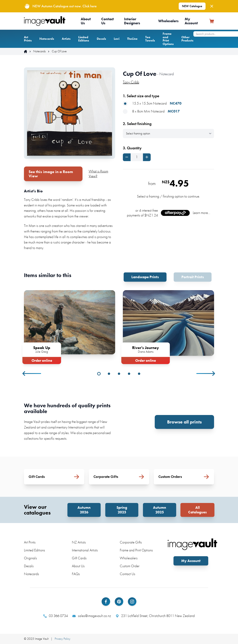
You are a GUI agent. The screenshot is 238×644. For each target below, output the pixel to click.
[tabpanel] (70, 326)
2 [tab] (109, 374)
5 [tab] (139, 374)
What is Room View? (98, 174)
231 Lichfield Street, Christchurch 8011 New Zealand (155, 616)
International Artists (85, 550)
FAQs (76, 574)
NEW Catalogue (192, 6)
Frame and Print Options (168, 39)
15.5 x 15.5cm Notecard (152, 104)
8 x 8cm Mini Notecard (151, 111)
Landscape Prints (145, 277)
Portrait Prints (193, 277)
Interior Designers (132, 21)
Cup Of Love (59, 51)
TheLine (132, 39)
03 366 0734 (56, 616)
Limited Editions (84, 39)
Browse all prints (184, 422)
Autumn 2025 (160, 510)
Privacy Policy (62, 639)
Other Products (187, 39)
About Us (86, 21)
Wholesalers (168, 21)
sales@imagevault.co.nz (92, 616)
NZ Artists (79, 542)
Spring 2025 (122, 510)
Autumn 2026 (84, 510)
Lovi (117, 39)
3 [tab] (119, 374)
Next (206, 374)
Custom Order (130, 566)
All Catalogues (197, 510)
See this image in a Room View (51, 174)
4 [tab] (129, 374)
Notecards (47, 39)
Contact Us (108, 21)
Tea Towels (150, 39)
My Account (191, 21)
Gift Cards (79, 558)
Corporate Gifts (131, 542)
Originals (30, 558)
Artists (66, 39)
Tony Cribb (131, 82)
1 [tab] (99, 374)
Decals (101, 39)
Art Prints (28, 39)
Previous (32, 374)
